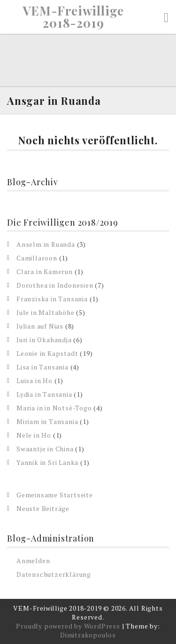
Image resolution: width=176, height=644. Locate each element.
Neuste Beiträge (43, 508)
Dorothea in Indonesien (55, 285)
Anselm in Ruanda (46, 244)
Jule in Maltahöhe (46, 312)
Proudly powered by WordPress (68, 626)
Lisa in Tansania (42, 367)
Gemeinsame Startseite (55, 495)
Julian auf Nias (40, 326)
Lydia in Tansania (44, 394)
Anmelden (33, 561)
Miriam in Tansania (47, 421)
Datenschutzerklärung (54, 574)
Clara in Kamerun (45, 271)
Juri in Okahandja (44, 340)
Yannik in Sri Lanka (47, 462)
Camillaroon (37, 258)
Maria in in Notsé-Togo (54, 408)
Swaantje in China (45, 449)
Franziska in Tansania (52, 299)
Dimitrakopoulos (88, 635)
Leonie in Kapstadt (47, 353)
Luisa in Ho (34, 381)
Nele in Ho (34, 435)
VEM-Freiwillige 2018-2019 (73, 17)
